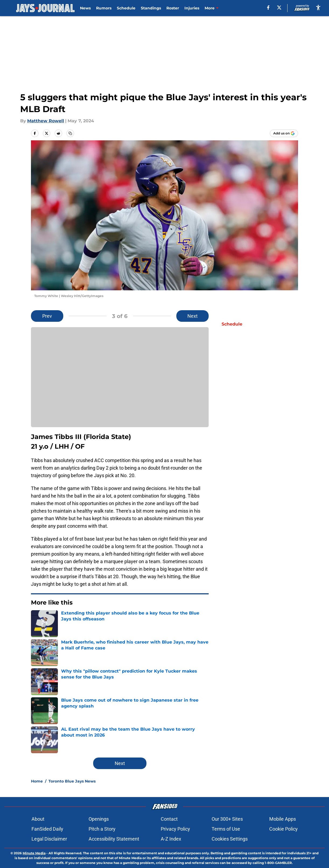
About (38, 819)
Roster (173, 8)
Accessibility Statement (114, 839)
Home (37, 781)
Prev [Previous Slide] (47, 316)
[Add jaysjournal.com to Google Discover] (284, 133)
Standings (151, 8)
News (85, 8)
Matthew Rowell (46, 121)
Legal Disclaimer (49, 839)
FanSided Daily (47, 829)
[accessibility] (318, 7)
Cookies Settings (230, 839)
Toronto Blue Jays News (72, 781)
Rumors (104, 8)
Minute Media (34, 853)
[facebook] (268, 8)
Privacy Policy (175, 829)
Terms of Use (226, 829)
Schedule (126, 8)
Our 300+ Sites (227, 819)
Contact (169, 819)
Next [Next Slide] (192, 316)
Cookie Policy (283, 829)
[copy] (70, 133)
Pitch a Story (102, 829)
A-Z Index (171, 839)
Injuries (192, 8)
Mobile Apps (283, 819)
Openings (99, 819)
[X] (279, 8)
